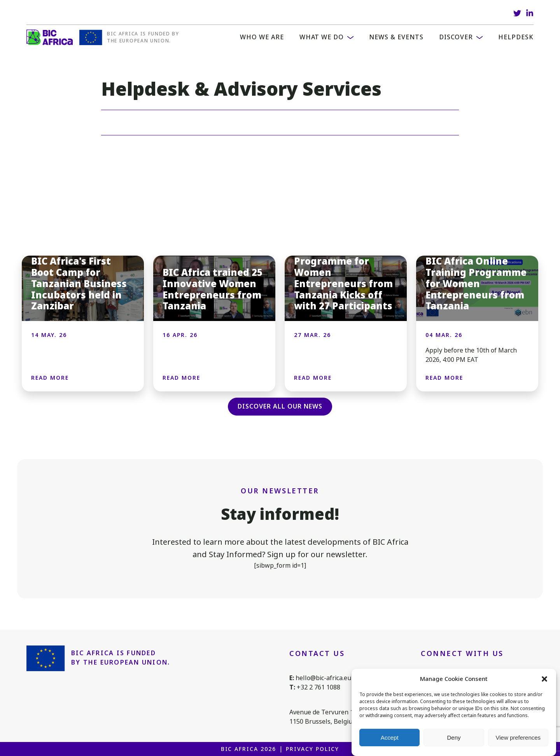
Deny (454, 738)
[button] (544, 679)
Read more (50, 378)
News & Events (396, 37)
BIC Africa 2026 (248, 749)
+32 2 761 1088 (318, 687)
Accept (390, 738)
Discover (456, 37)
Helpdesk (516, 37)
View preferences (518, 738)
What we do (322, 37)
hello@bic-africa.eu (323, 678)
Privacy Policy (312, 749)
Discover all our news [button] (280, 406)
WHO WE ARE (262, 37)
